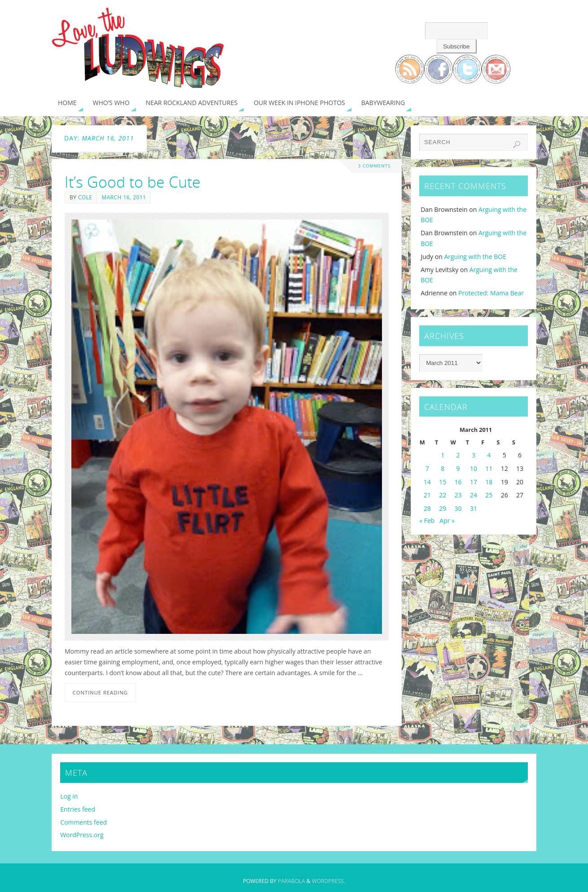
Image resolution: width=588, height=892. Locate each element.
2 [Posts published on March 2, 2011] (458, 455)
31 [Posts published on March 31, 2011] (474, 508)
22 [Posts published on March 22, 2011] (443, 495)
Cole (85, 197)
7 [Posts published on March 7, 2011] (427, 468)
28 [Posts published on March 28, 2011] (427, 508)
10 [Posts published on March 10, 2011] (474, 468)
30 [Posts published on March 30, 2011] (458, 508)
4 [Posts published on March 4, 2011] (489, 455)
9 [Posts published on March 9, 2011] (458, 468)
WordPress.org (82, 835)
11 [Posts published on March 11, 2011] (489, 468)
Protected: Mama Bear (491, 293)
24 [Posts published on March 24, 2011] (474, 495)
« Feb (427, 521)
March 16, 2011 (124, 197)
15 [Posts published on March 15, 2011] (443, 482)
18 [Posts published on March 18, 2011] (489, 482)
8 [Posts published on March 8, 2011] (443, 468)
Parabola (292, 881)
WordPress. (329, 881)
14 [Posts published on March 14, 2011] (427, 482)
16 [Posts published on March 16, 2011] (458, 482)
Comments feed (83, 822)
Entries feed (78, 809)
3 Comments (374, 166)
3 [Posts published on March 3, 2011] (474, 455)
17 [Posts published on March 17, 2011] (474, 482)
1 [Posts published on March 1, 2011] (443, 455)
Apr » (447, 521)
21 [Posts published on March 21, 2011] (427, 495)
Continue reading (100, 692)
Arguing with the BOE (475, 257)
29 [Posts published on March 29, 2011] (443, 508)
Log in (69, 796)
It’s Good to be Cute (133, 182)
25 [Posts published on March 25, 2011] (489, 495)
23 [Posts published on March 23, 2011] (458, 495)
